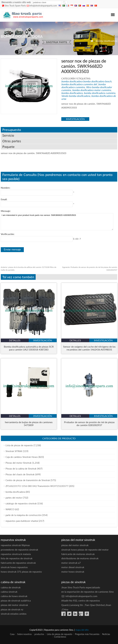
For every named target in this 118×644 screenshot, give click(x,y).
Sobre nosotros (24, 634)
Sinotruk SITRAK (14, 451)
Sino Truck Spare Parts (15, 6)
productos (39, 634)
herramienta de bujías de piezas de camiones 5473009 (29, 424)
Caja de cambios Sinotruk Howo (22, 457)
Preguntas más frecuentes (87, 634)
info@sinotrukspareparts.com (43, 6)
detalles (15, 340)
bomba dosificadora (107, 41)
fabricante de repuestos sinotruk (18, 563)
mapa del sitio (82, 630)
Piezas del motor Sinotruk (19, 463)
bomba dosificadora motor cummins (92, 90)
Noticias (106, 634)
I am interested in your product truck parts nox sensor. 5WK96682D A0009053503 (57, 222)
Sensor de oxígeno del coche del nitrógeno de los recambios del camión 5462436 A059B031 (89, 348)
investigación (75, 119)
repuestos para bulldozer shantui (22, 521)
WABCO (10, 509)
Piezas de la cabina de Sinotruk (21, 469)
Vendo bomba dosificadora (76, 96)
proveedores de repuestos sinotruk (19, 550)
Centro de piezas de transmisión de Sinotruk (28, 480)
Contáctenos (60, 637)
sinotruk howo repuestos (14, 567)
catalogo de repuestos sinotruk (21, 503)
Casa (12, 634)
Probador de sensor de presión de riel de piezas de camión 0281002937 (89, 424)
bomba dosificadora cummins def (79, 84)
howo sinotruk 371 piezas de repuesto (21, 572)
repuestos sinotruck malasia (16, 554)
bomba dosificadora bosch (97, 81)
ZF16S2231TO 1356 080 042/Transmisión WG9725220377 (37, 486)
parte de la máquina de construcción (24, 515)
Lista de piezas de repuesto (19, 445)
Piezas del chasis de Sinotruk (20, 474)
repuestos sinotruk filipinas (15, 545)
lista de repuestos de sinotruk (17, 558)
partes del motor (14, 498)
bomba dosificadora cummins (83, 86)
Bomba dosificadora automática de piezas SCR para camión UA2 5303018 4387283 (29, 348)
